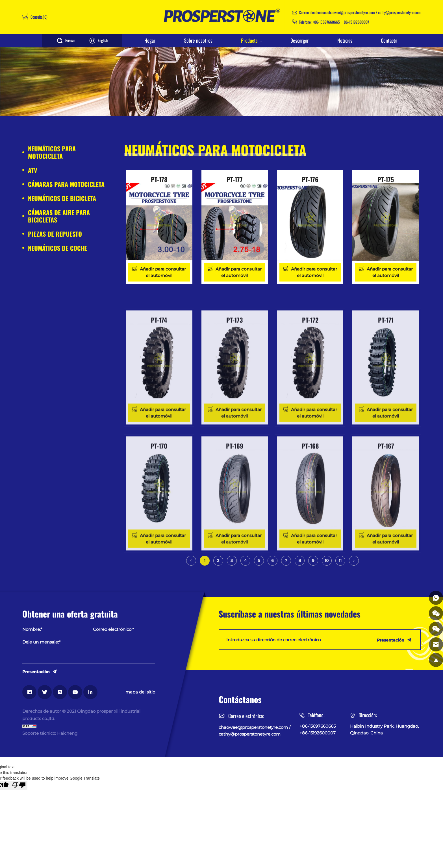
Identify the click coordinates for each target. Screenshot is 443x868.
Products (249, 40)
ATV (33, 170)
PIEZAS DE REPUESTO (55, 234)
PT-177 (235, 179)
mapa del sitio (140, 692)
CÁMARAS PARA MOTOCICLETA (66, 184)
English (103, 40)
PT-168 (310, 506)
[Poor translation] (19, 785)
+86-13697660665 (326, 22)
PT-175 (386, 179)
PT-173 (234, 380)
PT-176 (310, 179)
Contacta (389, 40)
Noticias (345, 40)
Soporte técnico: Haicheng (50, 733)
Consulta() (39, 17)
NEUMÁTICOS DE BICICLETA (62, 198)
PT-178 (159, 179)
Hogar (150, 40)
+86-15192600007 (356, 22)
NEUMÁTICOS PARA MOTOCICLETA (52, 152)
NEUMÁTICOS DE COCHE (57, 248)
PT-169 (235, 506)
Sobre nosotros (198, 40)
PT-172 (310, 380)
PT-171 (386, 380)
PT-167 (386, 506)
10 (327, 565)
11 (340, 565)
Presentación (36, 671)
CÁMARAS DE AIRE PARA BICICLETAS (59, 216)
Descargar (300, 40)
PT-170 (159, 506)
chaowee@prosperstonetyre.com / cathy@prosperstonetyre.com (374, 12)
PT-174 (159, 380)
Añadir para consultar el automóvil (163, 272)
